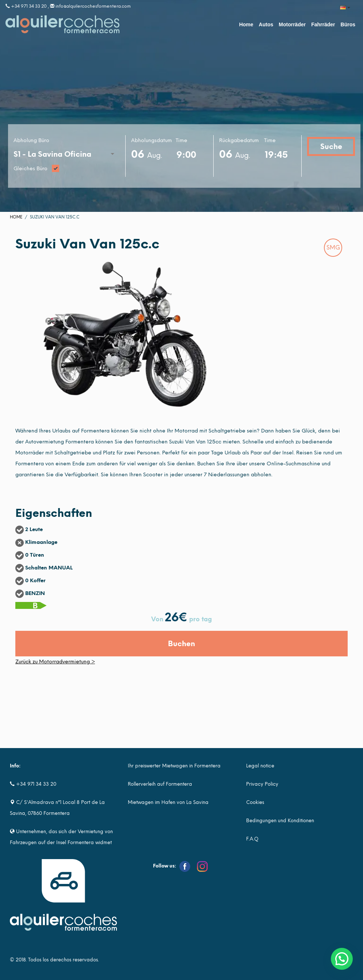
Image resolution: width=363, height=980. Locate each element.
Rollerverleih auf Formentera (160, 784)
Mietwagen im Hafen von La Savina (168, 802)
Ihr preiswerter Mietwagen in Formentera (174, 766)
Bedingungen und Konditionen (280, 821)
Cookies (255, 802)
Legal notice (260, 766)
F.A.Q (252, 839)
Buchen (181, 644)
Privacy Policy (262, 784)
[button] (342, 959)
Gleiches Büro (67, 169)
